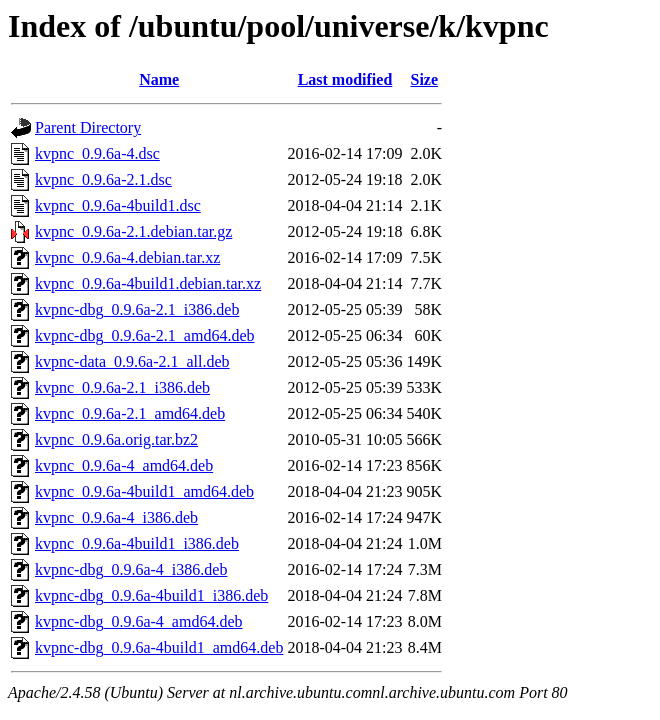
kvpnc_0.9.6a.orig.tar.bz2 (116, 439)
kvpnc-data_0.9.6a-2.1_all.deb (132, 361)
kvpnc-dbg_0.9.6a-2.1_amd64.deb (145, 335)
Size (425, 79)
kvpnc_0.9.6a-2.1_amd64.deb (130, 413)
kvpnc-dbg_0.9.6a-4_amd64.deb (139, 621)
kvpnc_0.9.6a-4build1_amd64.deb (144, 491)
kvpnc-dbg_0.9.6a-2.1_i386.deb (137, 309)
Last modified (345, 79)
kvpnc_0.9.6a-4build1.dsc (118, 205)
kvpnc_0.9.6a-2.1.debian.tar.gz (133, 231)
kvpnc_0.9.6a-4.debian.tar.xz (127, 257)
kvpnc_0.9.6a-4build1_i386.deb (137, 543)
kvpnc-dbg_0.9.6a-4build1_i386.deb (151, 595)
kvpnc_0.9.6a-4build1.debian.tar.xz (148, 283)
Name (159, 79)
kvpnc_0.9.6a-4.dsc (97, 153)
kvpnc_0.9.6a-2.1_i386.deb (122, 387)
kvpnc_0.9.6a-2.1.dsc (103, 179)
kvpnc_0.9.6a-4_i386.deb (116, 517)
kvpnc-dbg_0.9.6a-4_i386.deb (131, 569)
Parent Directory (88, 127)
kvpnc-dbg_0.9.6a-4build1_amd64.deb (159, 647)
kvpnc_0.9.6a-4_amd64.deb (124, 465)
